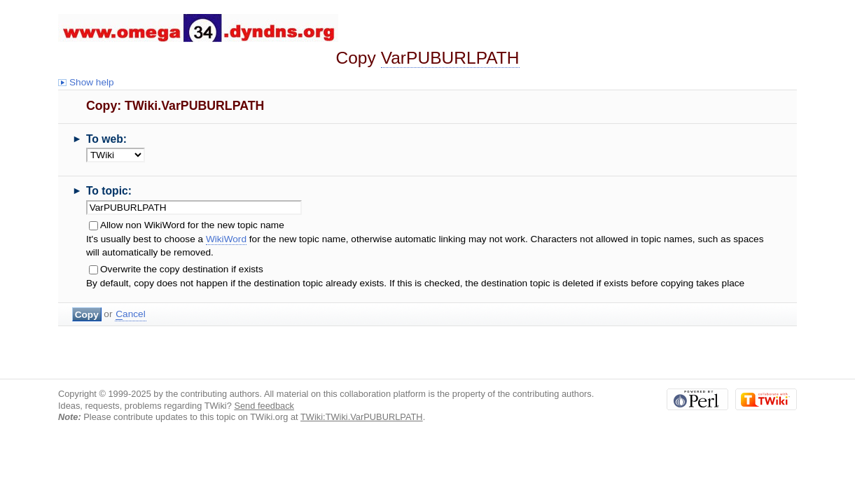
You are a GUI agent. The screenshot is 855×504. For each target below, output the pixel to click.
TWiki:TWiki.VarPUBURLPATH (362, 417)
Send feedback (264, 406)
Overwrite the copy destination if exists (182, 269)
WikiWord (226, 239)
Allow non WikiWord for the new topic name (192, 225)
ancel (130, 314)
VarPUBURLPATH (450, 58)
